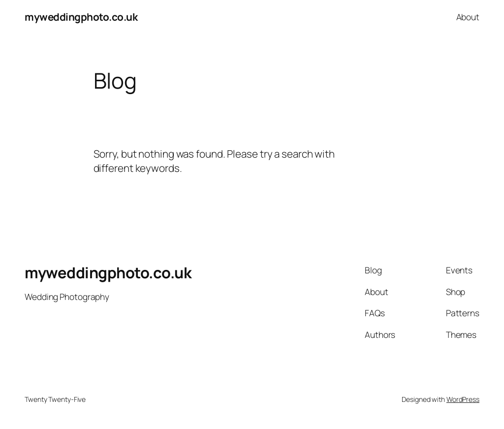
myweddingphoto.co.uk (81, 17)
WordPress (463, 399)
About (468, 17)
